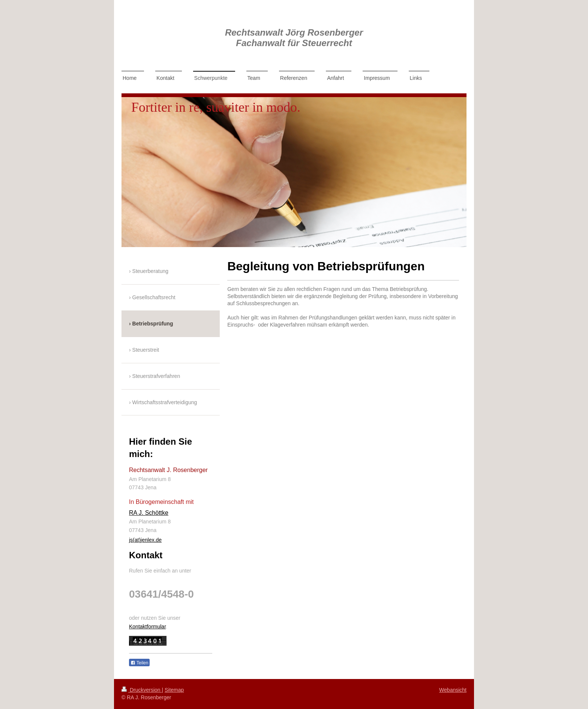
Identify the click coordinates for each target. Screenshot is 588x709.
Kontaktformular (147, 627)
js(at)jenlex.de (145, 540)
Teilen (139, 663)
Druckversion (142, 690)
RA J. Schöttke (149, 513)
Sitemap (174, 690)
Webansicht (453, 690)
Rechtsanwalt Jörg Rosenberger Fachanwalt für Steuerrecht (294, 38)
